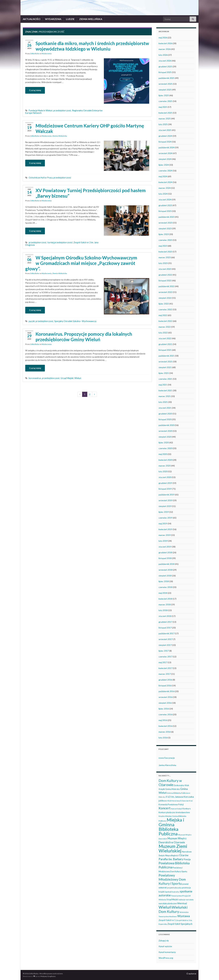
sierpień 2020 (165, 437)
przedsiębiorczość (62, 110)
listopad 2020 (165, 419)
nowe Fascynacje (167, 758)
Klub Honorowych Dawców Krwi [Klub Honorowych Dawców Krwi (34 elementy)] (180, 801)
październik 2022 (167, 286)
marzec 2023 (165, 257)
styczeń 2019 (165, 547)
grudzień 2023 (165, 205)
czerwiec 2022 (165, 309)
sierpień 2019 (165, 506)
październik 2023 (167, 217)
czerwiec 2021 (165, 379)
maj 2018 (163, 593)
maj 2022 (163, 315)
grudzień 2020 (165, 414)
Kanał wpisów (165, 946)
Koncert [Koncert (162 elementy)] (165, 808)
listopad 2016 (165, 685)
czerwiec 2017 (165, 657)
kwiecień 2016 (165, 726)
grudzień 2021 (165, 344)
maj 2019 (163, 523)
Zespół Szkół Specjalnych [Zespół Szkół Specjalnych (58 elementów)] (180, 924)
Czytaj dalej (35, 90)
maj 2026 (163, 38)
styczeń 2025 (165, 130)
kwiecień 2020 (165, 460)
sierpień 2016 (165, 703)
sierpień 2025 (165, 90)
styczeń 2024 (165, 200)
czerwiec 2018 (165, 587)
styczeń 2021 (165, 408)
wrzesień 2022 (166, 292)
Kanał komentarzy (167, 952)
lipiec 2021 (164, 373)
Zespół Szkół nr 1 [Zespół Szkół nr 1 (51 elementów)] (167, 920)
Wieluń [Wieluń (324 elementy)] (165, 907)
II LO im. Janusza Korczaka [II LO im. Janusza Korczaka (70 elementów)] (180, 797)
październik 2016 (167, 691)
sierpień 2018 (165, 576)
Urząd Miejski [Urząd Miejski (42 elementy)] (172, 899)
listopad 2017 (165, 628)
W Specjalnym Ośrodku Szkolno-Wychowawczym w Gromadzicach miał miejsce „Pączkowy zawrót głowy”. (81, 263)
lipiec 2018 (164, 581)
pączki (32, 321)
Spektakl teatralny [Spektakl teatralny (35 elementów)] (172, 892)
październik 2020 (167, 425)
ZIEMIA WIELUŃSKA (91, 19)
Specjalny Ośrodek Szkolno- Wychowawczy (75, 321)
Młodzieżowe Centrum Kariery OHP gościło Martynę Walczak (90, 128)
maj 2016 (163, 720)
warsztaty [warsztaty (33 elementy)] (190, 900)
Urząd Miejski (67, 378)
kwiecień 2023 (165, 252)
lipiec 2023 (164, 234)
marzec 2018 (165, 604)
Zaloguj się (164, 940)
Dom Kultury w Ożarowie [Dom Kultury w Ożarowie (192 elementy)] (170, 783)
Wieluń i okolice (110, 3)
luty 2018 (163, 610)
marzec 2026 (165, 49)
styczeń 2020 (165, 477)
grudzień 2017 (165, 622)
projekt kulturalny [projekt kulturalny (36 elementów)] (174, 888)
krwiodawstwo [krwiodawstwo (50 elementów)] (183, 812)
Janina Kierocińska (167, 765)
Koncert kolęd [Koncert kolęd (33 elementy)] (176, 809)
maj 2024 (163, 176)
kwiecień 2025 (165, 113)
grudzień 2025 (165, 66)
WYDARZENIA (53, 19)
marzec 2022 (165, 327)
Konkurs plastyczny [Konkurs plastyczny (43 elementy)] (167, 812)
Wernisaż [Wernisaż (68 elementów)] (182, 903)
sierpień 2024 (165, 159)
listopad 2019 (165, 489)
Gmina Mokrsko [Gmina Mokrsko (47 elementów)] (173, 789)
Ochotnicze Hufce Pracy (41, 178)
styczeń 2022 (165, 338)
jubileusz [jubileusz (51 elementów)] (163, 801)
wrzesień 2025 (166, 84)
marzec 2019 (165, 535)
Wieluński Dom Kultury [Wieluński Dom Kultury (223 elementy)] (173, 909)
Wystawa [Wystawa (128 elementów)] (184, 916)
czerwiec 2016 (165, 714)
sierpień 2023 (165, 228)
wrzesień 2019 (166, 500)
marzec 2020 (165, 466)
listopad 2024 (165, 142)
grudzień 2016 (165, 680)
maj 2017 (163, 662)
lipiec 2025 (164, 95)
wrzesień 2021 (166, 362)
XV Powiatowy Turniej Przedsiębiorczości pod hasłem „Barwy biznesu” (91, 193)
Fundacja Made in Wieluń (41, 110)
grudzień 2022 (165, 275)
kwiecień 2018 (165, 599)
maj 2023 (163, 246)
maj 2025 (163, 107)
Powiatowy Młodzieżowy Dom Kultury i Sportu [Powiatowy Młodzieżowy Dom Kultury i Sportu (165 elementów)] (172, 879)
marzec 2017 (165, 674)
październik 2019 (167, 495)
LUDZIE (70, 19)
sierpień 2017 (165, 645)
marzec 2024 (165, 188)
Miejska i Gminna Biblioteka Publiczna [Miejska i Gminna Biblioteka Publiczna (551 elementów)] (171, 827)
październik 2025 (167, 78)
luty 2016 (163, 738)
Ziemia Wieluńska (60, 136)
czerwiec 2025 (165, 101)
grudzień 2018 (165, 552)
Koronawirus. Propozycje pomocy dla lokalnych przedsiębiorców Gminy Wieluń (84, 337)
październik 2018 (167, 564)
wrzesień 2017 (166, 639)
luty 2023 (163, 263)
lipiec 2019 (164, 512)
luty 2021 (163, 402)
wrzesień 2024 (166, 153)
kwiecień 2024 (165, 182)
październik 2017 (167, 633)
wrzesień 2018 (166, 570)
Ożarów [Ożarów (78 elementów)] (184, 855)
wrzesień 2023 (166, 223)
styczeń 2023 (165, 269)
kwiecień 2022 (165, 321)
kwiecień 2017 (165, 668)
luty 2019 (163, 541)
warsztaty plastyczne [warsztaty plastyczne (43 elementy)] (168, 903)
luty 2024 (163, 194)
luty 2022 (163, 333)
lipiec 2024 (164, 165)
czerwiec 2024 (165, 171)
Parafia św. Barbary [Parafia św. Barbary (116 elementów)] (171, 859)
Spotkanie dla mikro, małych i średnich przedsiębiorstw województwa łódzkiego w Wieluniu (92, 46)
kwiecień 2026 (165, 43)
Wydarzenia (47, 54)
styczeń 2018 (165, 616)
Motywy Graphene (48, 976)
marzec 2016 (165, 732)
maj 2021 (163, 385)
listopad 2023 (165, 211)
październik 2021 (167, 356)
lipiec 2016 (164, 709)
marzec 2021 (165, 396)
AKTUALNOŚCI (32, 19)
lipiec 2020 (164, 442)
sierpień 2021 (165, 367)
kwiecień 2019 (165, 529)
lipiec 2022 (164, 304)
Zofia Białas (35, 54)
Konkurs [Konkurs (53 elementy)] (187, 808)
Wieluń (78, 378)
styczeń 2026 (165, 61)
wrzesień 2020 (166, 431)
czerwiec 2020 (165, 448)
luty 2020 (163, 471)
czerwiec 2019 (165, 518)
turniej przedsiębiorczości (60, 242)
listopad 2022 (165, 281)
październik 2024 (167, 147)
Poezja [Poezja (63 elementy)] (187, 859)
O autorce (191, 974)
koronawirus (35, 378)
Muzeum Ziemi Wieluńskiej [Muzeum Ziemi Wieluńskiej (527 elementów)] (173, 848)
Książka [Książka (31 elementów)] (162, 816)
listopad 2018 (165, 558)
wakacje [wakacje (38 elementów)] (182, 900)
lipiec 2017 (164, 651)
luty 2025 (163, 124)
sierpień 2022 (165, 298)
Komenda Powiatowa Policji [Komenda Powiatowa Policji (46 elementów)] (171, 804)
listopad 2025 (165, 72)
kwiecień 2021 (165, 390)
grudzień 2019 (165, 483)
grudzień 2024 (165, 136)
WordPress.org (166, 958)
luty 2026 (163, 55)
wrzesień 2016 (166, 697)
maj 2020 (163, 454)
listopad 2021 (165, 350)
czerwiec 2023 (165, 240)
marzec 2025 (165, 119)
